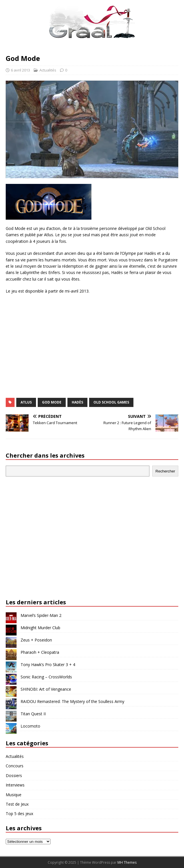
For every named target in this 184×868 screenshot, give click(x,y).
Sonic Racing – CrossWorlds (46, 677)
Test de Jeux (17, 804)
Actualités (48, 70)
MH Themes (127, 862)
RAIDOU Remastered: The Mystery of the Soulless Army (72, 701)
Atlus (26, 402)
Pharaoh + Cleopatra (40, 652)
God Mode (52, 402)
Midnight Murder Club (40, 628)
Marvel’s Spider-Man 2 (41, 615)
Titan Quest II (33, 714)
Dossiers (14, 775)
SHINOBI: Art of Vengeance (46, 689)
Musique (14, 795)
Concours (15, 766)
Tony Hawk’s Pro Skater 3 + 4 (48, 665)
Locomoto (30, 726)
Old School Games (111, 402)
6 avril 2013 (20, 70)
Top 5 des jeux (19, 814)
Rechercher (165, 471)
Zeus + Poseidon (36, 640)
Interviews (15, 785)
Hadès (77, 402)
